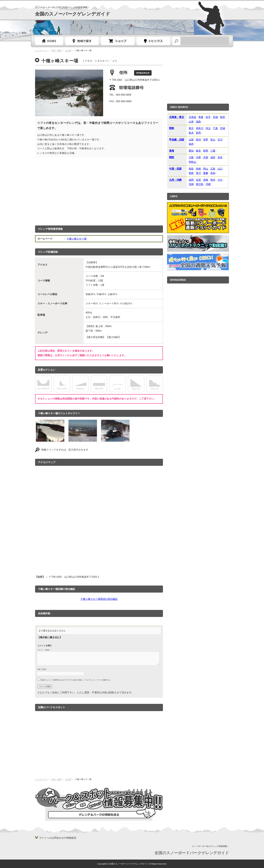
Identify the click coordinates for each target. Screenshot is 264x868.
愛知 (191, 151)
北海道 (192, 117)
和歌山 (192, 162)
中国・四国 (56, 50)
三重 (213, 151)
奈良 (220, 157)
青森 (201, 117)
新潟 (198, 140)
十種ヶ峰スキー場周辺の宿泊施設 (99, 599)
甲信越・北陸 (177, 140)
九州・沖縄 (175, 180)
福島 (198, 122)
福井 (191, 144)
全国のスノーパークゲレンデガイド (73, 14)
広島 (213, 169)
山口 (220, 169)
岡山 (206, 169)
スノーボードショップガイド (118, 41)
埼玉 (208, 128)
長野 (206, 140)
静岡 (206, 151)
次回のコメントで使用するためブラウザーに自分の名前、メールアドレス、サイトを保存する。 (76, 680)
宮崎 (191, 184)
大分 (220, 180)
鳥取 (191, 169)
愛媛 (206, 173)
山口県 (68, 50)
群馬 (198, 133)
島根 (198, 169)
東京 (191, 128)
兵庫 (198, 157)
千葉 (215, 128)
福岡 (191, 180)
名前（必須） (42, 669)
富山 (213, 140)
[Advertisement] (99, 190)
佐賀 (198, 180)
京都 (206, 157)
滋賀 (213, 157)
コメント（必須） (44, 650)
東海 (172, 151)
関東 (172, 128)
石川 (220, 140)
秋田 (223, 117)
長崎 (206, 180)
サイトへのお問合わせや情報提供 (58, 838)
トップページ (49, 41)
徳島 (191, 173)
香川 (198, 173)
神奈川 (200, 128)
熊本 (213, 180)
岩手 (208, 117)
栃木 (191, 133)
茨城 (223, 128)
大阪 (191, 157)
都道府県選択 (82, 41)
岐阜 (198, 151)
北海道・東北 (177, 117)
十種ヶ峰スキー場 (77, 239)
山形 (191, 122)
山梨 (191, 140)
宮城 (215, 117)
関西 (172, 157)
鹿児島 (200, 184)
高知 (213, 173)
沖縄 (208, 184)
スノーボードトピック (153, 41)
